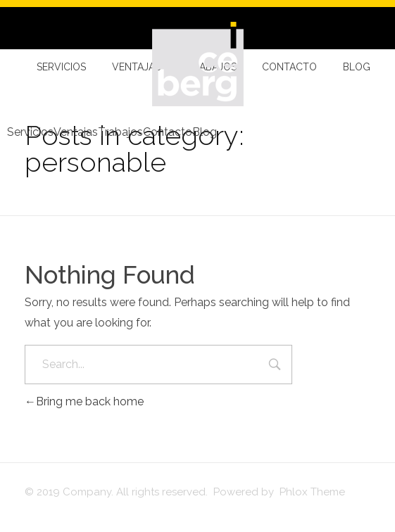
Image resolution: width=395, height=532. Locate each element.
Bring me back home (84, 401)
